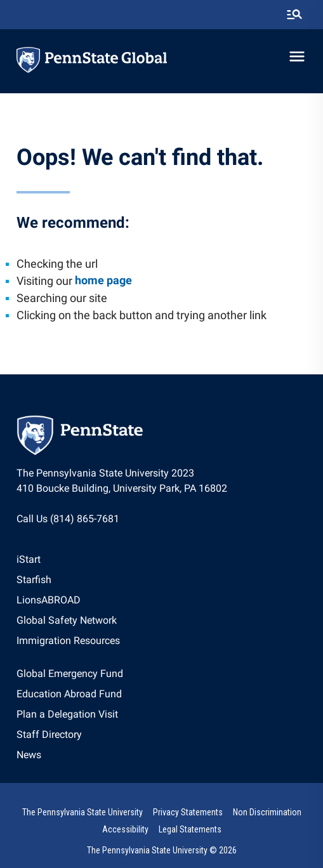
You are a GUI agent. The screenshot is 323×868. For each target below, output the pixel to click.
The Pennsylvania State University (82, 812)
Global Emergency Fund (70, 674)
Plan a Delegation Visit (67, 714)
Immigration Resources (68, 641)
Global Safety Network (67, 620)
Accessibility (125, 829)
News (29, 755)
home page (103, 280)
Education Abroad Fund (69, 694)
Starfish (34, 580)
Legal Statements (190, 829)
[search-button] (294, 15)
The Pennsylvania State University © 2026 (162, 850)
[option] (68, 560)
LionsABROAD (49, 600)
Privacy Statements (188, 812)
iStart (29, 559)
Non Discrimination (267, 812)
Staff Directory (49, 734)
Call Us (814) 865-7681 (68, 519)
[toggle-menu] (297, 56)
